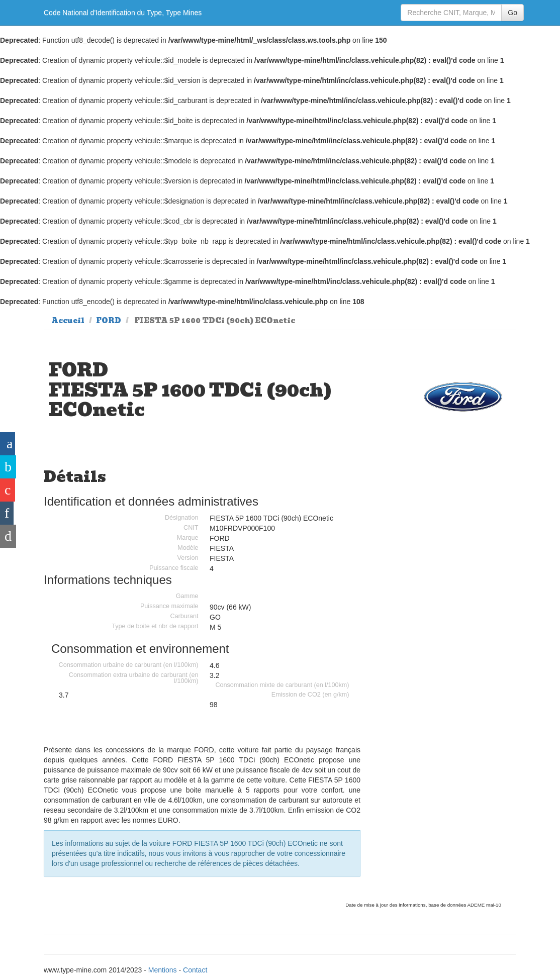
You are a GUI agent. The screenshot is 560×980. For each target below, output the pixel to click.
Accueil (68, 321)
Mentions (163, 970)
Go (512, 13)
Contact (195, 970)
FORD (109, 321)
